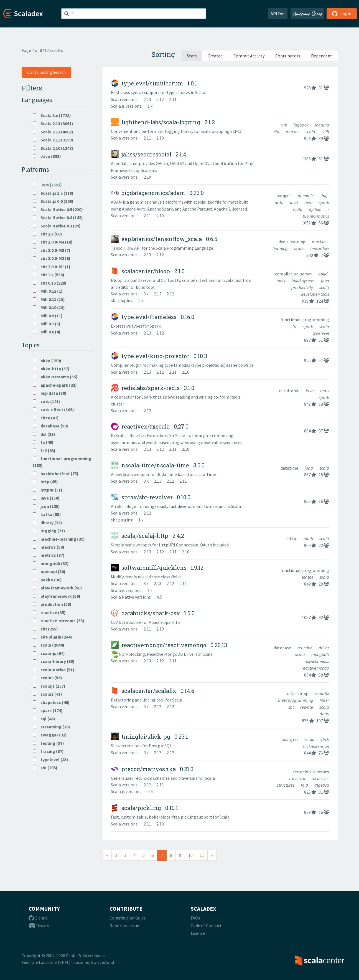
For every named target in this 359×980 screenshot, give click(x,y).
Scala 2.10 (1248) (53, 148)
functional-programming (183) (62, 462)
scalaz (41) (47, 694)
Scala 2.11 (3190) (53, 140)
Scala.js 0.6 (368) (53, 201)
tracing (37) (48, 751)
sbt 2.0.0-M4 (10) (53, 242)
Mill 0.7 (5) (47, 324)
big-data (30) (50, 393)
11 (202, 855)
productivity (303, 287)
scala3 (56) (47, 678)
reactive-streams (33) (58, 621)
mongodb (320, 654)
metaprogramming (296, 700)
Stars (192, 56)
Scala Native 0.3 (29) (57, 226)
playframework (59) (57, 596)
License (198, 933)
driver (324, 648)
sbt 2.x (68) (47, 234)
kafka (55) (47, 514)
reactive (305, 648)
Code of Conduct (206, 926)
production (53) (52, 604)
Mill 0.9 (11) (48, 316)
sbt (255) (45, 629)
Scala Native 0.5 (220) (58, 209)
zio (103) (45, 768)
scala (311, 131)
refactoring (298, 693)
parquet (284, 196)
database (283, 648)
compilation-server (294, 274)
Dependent (322, 56)
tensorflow (320, 248)
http (292, 538)
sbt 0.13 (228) (50, 283)
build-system (303, 281)
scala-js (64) (49, 653)
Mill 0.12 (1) (48, 291)
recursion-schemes (311, 772)
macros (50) (49, 547)
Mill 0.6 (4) (47, 332)
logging (322, 125)
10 (190, 855)
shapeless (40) (51, 702)
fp (295, 326)
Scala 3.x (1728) (52, 115)
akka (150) (47, 361)
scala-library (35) (54, 661)
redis (325, 391)
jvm (284, 125)
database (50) (50, 426)
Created (215, 56)
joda (309, 468)
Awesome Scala (307, 14)
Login (342, 14)
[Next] (212, 855)
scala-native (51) (54, 670)
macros (293, 131)
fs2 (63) (44, 450)
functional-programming (305, 320)
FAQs (195, 918)
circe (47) (46, 418)
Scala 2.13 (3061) (53, 123)
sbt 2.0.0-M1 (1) (52, 267)
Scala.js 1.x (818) (53, 193)
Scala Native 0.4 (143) (58, 217)
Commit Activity (249, 56)
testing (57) (48, 743)
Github (38, 918)
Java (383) (47, 156)
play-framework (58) (57, 588)
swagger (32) (50, 735)
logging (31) (49, 531)
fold (305, 785)
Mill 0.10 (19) (49, 307)
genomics (307, 196)
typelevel (321, 333)
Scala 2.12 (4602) (53, 132)
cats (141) (46, 401)
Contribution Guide (128, 918)
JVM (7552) (47, 185)
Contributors (288, 56)
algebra (322, 785)
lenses (308, 577)
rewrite (307, 707)
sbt (277, 131)
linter (324, 700)
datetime (290, 468)
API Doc (278, 14)
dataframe (290, 391)
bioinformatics (316, 216)
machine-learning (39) (59, 539)
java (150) (46, 498)
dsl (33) (44, 434)
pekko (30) (47, 580)
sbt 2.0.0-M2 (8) (52, 258)
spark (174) (48, 710)
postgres (290, 739)
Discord (40, 926)
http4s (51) (48, 490)
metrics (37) (49, 555)
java (294, 202)
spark (324, 202)
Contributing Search (46, 72)
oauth (308, 538)
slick (325, 739)
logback (301, 125)
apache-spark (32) (55, 385)
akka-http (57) (51, 369)
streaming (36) (51, 727)
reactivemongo (315, 668)
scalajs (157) (49, 686)
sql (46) (44, 719)
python (315, 209)
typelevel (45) (50, 759)
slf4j (325, 131)
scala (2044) (49, 645)
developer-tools (315, 294)
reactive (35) (49, 612)
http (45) (45, 482)
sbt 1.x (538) (49, 275)
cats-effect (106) (53, 409)
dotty (324, 714)
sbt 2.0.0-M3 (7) (52, 250)
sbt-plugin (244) (52, 637)
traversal (298, 778)
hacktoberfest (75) (56, 473)
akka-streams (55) (55, 377)
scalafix (322, 693)
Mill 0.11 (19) (49, 299)
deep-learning (292, 242)
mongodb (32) (51, 563)
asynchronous (317, 661)
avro (309, 202)
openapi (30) (49, 571)
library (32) (47, 523)
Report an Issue (124, 926)
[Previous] (107, 855)
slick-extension (316, 746)
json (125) (46, 506)
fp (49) (43, 442)
